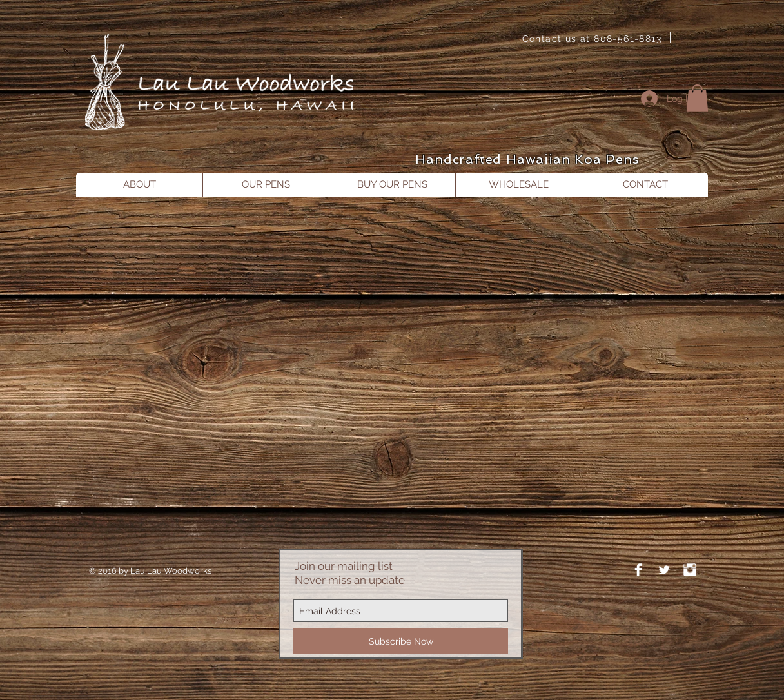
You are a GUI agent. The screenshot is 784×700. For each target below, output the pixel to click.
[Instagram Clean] (690, 570)
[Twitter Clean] (664, 570)
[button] (697, 98)
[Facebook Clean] (638, 570)
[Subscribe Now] (401, 641)
